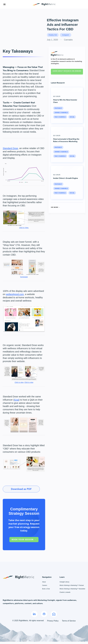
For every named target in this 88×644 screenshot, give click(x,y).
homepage (24, 277)
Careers (45, 585)
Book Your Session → (24, 540)
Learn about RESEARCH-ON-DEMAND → (67, 72)
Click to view (19, 382)
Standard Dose (10, 148)
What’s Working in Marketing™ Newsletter (72, 589)
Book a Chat (46, 589)
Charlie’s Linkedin (65, 592)
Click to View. (24, 228)
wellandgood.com (15, 294)
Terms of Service (69, 621)
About (44, 582)
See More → (55, 207)
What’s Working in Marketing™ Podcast (72, 585)
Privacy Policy (53, 621)
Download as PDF (21, 489)
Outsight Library (64, 582)
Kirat (16, 400)
